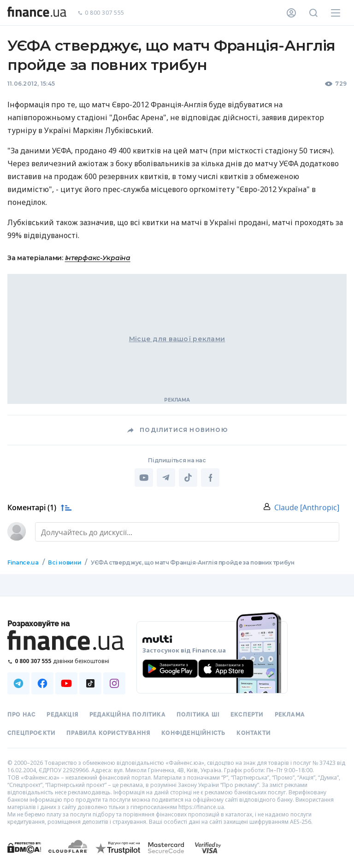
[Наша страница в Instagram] (114, 683)
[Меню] (336, 13)
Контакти (254, 733)
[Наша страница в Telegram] (18, 683)
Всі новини (64, 562)
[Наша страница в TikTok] (90, 683)
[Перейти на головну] (37, 13)
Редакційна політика (127, 715)
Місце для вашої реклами (177, 339)
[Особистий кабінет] (291, 13)
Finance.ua (23, 562)
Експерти (247, 715)
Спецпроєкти (31, 733)
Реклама (290, 715)
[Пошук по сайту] (313, 13)
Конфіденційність (193, 733)
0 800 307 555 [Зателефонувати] (101, 13)
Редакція (62, 715)
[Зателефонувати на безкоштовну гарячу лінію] (66, 661)
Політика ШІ (198, 715)
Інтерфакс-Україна (98, 258)
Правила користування (108, 733)
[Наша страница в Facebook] (42, 683)
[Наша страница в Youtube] (66, 683)
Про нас (21, 715)
